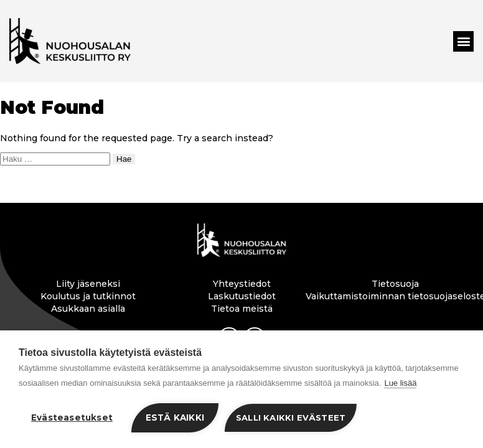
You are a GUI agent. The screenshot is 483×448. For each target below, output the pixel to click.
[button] (463, 41)
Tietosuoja (395, 284)
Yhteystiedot (242, 284)
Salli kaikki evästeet (291, 418)
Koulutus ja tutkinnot (88, 296)
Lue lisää (400, 383)
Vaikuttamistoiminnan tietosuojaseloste (396, 296)
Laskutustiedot (242, 296)
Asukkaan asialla (88, 309)
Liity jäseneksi (88, 284)
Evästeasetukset (72, 418)
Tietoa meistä (242, 309)
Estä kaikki (175, 418)
